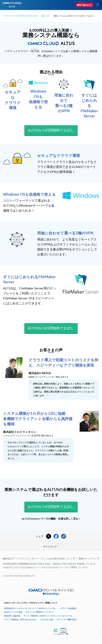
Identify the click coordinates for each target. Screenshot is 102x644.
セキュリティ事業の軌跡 (66, 619)
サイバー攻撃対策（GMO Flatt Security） (21, 619)
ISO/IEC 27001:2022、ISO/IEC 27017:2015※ (53, 564)
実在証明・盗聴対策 (12, 616)
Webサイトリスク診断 (13, 612)
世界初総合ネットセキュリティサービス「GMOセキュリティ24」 (30, 608)
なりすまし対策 (47, 619)
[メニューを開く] (96, 5)
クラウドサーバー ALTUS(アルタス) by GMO (20, 16)
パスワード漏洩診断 (68, 608)
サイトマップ (51, 547)
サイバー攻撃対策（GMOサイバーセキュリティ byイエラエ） (48, 616)
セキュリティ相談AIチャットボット (40, 612)
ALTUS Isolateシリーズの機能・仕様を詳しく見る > (51, 519)
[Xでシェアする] (49, 536)
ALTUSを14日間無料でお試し (51, 130)
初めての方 (46, 16)
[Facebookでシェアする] (56, 536)
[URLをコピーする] (64, 536)
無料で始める (84, 5)
